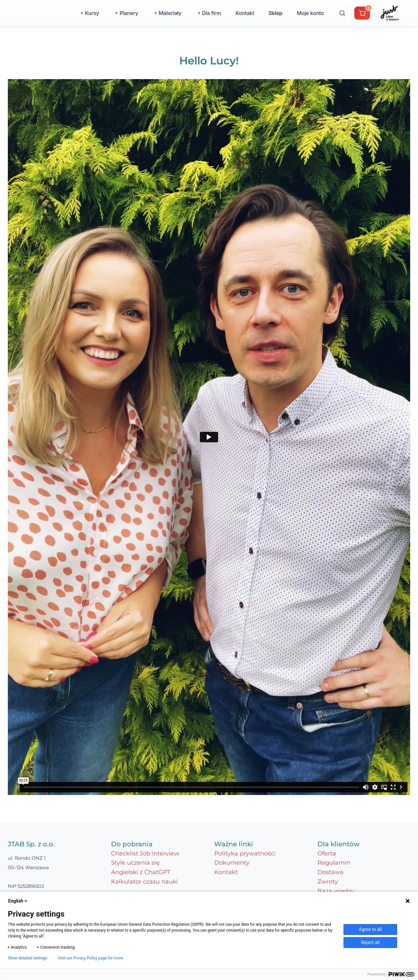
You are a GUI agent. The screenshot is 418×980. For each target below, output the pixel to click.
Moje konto (339, 13)
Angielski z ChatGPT (141, 872)
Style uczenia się (135, 863)
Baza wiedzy (336, 891)
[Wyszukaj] (371, 13)
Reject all (370, 942)
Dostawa (330, 872)
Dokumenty (232, 863)
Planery (158, 13)
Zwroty (328, 882)
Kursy (121, 13)
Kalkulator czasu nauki (145, 882)
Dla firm (240, 13)
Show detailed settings (28, 958)
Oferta (327, 853)
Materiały (199, 13)
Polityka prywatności (245, 853)
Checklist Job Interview (145, 853)
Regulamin (334, 863)
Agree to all (370, 929)
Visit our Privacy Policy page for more (90, 958)
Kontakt (274, 13)
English (18, 901)
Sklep (304, 13)
